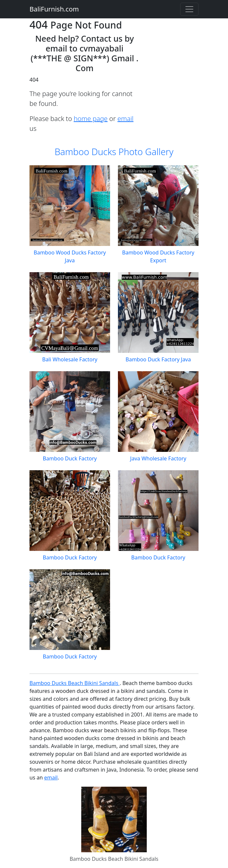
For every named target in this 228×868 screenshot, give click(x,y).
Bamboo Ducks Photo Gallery (114, 152)
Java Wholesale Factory (158, 458)
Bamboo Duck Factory (70, 458)
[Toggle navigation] (189, 9)
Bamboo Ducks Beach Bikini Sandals (75, 683)
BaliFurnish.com (54, 9)
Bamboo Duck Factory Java (158, 359)
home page (91, 119)
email (126, 119)
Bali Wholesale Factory (70, 359)
